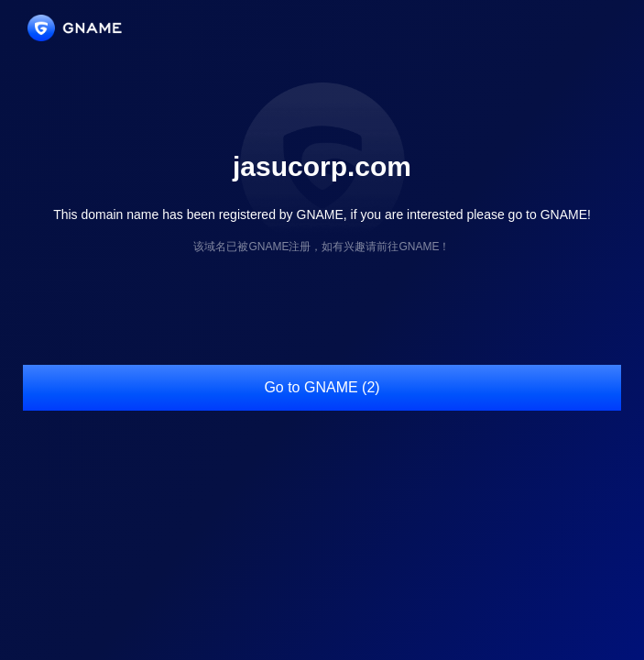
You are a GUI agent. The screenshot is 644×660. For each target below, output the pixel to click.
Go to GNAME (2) (322, 387)
